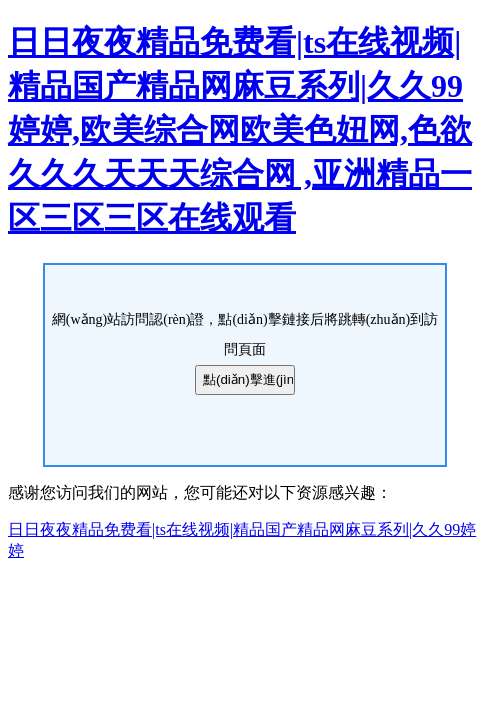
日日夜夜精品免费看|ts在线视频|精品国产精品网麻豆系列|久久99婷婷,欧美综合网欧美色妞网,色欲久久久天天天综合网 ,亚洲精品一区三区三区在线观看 (240, 130)
